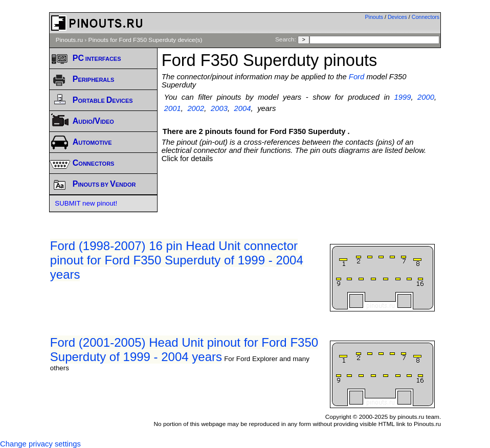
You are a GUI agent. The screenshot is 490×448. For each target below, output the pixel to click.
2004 (243, 108)
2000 (426, 97)
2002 (196, 108)
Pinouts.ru (69, 40)
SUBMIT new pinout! (86, 203)
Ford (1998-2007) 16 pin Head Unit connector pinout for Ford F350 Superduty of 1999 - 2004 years (177, 260)
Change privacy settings (40, 444)
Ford (357, 77)
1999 (403, 97)
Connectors (426, 17)
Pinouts (374, 17)
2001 (173, 108)
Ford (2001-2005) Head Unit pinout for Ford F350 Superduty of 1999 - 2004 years (184, 350)
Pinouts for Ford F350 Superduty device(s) (146, 40)
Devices (397, 17)
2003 (219, 108)
